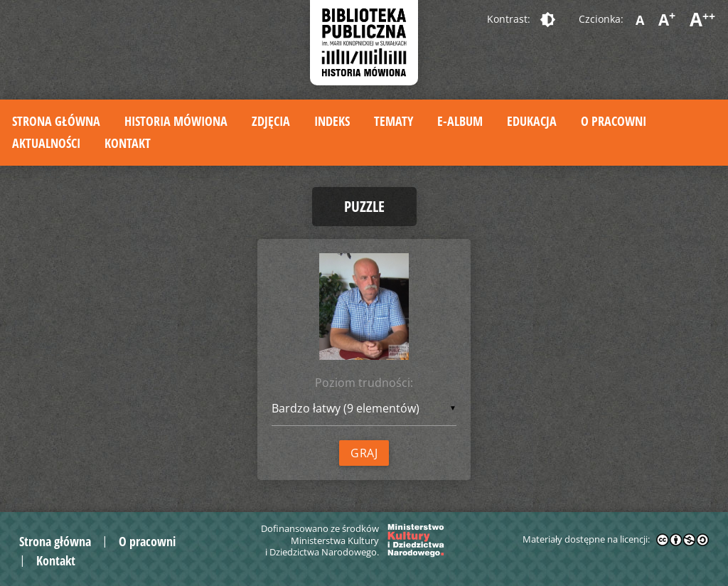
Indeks (332, 121)
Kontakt (128, 143)
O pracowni (614, 121)
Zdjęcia (271, 121)
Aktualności (46, 143)
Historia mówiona (176, 121)
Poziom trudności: (364, 383)
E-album (460, 121)
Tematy (394, 121)
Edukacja (532, 121)
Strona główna (56, 121)
